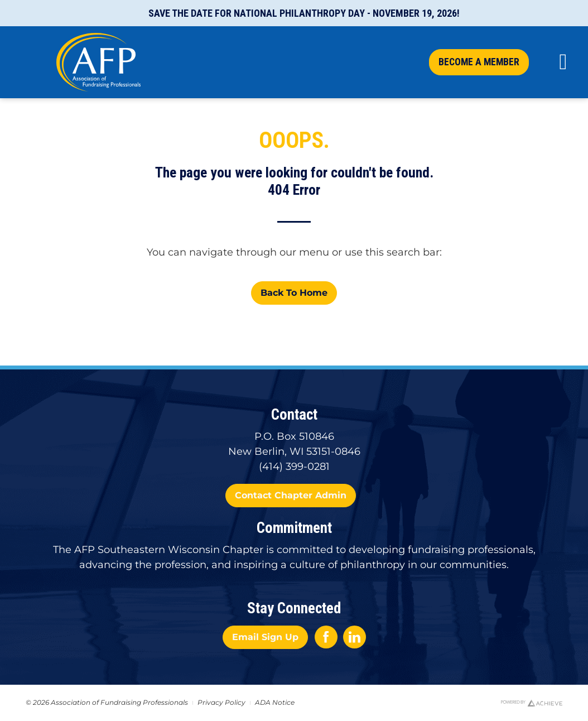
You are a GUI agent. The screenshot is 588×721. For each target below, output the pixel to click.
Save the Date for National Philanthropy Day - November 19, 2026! (304, 13)
